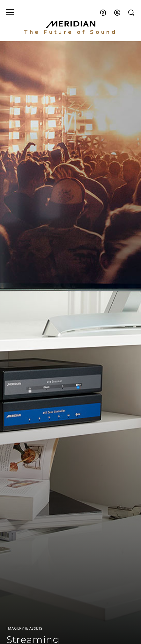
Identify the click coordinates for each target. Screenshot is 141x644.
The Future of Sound (71, 32)
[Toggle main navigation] (9, 12)
